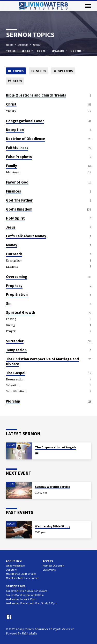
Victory (11, 111)
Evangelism (14, 260)
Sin (9, 303)
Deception (15, 130)
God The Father (19, 200)
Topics (37, 45)
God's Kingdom (19, 209)
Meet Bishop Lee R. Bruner (21, 574)
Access (48, 561)
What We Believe (15, 566)
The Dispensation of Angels (56, 447)
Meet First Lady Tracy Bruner (22, 578)
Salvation (13, 385)
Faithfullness (17, 148)
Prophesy (14, 286)
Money (12, 245)
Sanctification (16, 391)
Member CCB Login (53, 566)
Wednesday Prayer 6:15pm (21, 599)
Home (10, 45)
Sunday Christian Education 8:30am (27, 591)
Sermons (23, 45)
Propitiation (17, 294)
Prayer (11, 331)
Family (12, 166)
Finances (13, 191)
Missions (12, 267)
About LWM (14, 561)
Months (78, 51)
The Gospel (16, 373)
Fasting (11, 319)
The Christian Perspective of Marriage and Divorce (42, 362)
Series (28, 51)
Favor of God (17, 182)
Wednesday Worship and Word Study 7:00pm (32, 603)
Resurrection (15, 379)
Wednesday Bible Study (53, 526)
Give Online (49, 570)
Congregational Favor (25, 121)
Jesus (11, 227)
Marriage (13, 172)
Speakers (60, 51)
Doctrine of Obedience (25, 139)
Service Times (16, 586)
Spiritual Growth (21, 312)
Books (43, 51)
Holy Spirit (15, 218)
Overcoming (17, 277)
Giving (10, 325)
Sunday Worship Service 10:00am (25, 595)
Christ (11, 104)
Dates (15, 81)
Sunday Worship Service (53, 487)
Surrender (15, 341)
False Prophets (19, 157)
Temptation (16, 350)
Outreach (14, 254)
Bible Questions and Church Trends (36, 95)
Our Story (11, 570)
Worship (13, 401)
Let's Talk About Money (26, 236)
